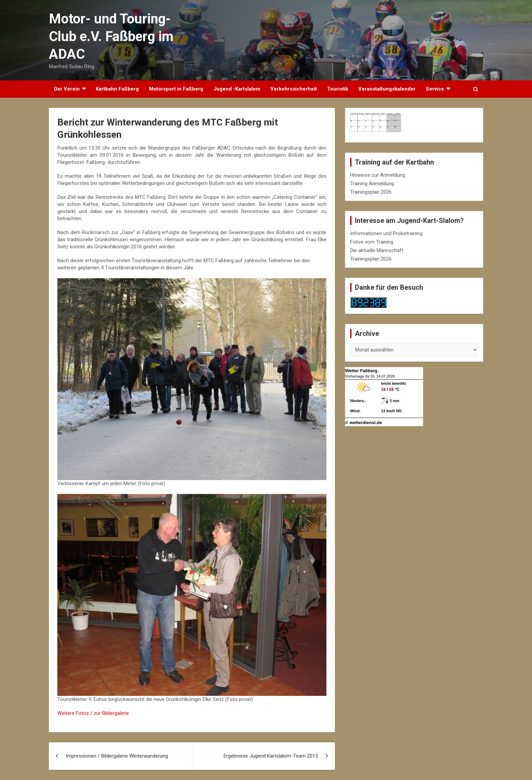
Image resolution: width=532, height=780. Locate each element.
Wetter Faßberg (361, 371)
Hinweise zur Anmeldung (378, 175)
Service (435, 89)
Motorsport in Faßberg (176, 89)
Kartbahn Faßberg (117, 89)
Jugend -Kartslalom (237, 89)
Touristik (338, 89)
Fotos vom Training (372, 242)
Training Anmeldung (372, 184)
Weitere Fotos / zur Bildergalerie (93, 713)
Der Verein (67, 89)
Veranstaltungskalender (387, 89)
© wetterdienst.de (364, 423)
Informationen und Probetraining (386, 233)
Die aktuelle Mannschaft (377, 250)
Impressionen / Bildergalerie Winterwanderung (117, 756)
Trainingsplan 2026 (371, 192)
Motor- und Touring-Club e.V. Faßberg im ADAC (111, 36)
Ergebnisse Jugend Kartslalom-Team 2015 (271, 756)
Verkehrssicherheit (294, 89)
